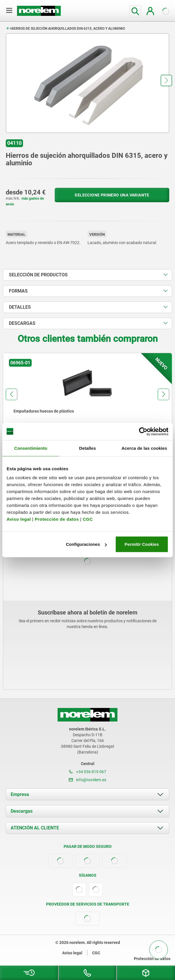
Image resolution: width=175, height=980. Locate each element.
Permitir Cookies (142, 544)
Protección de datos (57, 519)
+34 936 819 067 (87, 772)
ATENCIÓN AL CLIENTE (35, 828)
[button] (166, 80)
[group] (87, 406)
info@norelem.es (87, 780)
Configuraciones (86, 544)
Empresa (20, 794)
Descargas (22, 811)
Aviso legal (19, 519)
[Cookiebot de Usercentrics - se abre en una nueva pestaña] (143, 431)
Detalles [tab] (87, 448)
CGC (88, 519)
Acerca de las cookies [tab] (144, 448)
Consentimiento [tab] (31, 448)
